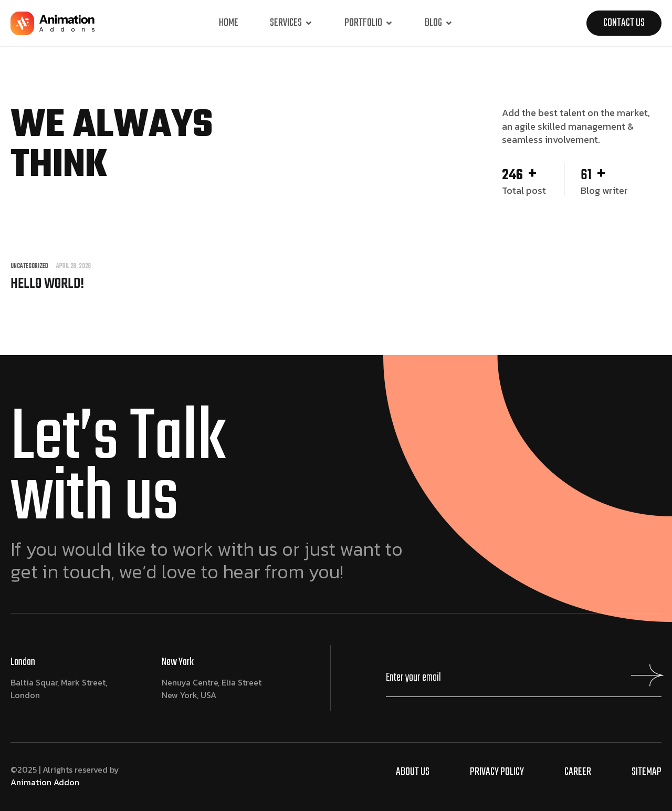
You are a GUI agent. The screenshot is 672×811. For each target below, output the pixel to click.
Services (291, 23)
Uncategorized (29, 267)
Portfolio (369, 23)
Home (229, 23)
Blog (439, 23)
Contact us (624, 23)
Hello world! (47, 284)
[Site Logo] (52, 25)
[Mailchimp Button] (645, 680)
